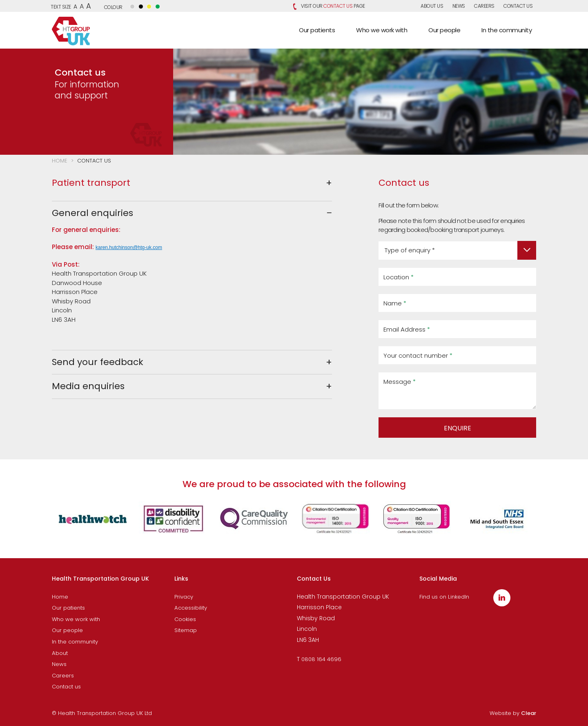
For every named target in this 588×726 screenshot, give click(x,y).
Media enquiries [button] (88, 386)
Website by (513, 713)
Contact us (518, 6)
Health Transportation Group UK (71, 31)
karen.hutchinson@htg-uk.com (129, 247)
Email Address (407, 329)
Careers (484, 6)
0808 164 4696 (321, 659)
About (60, 653)
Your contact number (418, 355)
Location (399, 277)
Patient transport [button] (91, 183)
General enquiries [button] (92, 213)
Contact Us (338, 6)
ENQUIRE (458, 428)
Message (400, 382)
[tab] (192, 183)
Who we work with (76, 619)
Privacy (184, 597)
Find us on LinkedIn (444, 597)
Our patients (68, 608)
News (459, 6)
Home (60, 161)
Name (395, 303)
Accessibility (191, 608)
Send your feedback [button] (98, 362)
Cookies (185, 619)
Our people (67, 630)
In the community (75, 642)
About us (432, 6)
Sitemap (186, 630)
